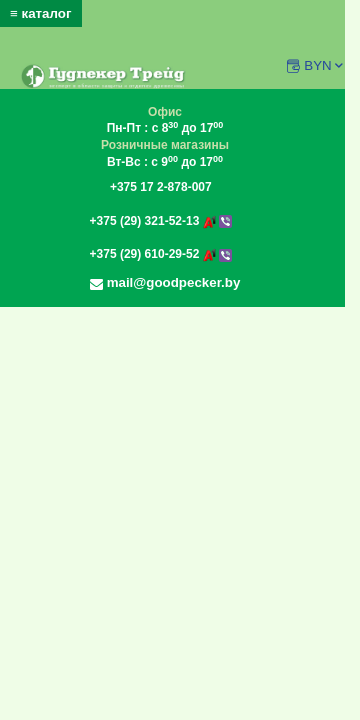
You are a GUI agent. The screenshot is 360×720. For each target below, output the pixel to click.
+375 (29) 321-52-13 (161, 221)
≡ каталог (41, 13)
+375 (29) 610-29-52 (161, 254)
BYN (324, 65)
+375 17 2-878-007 (161, 187)
